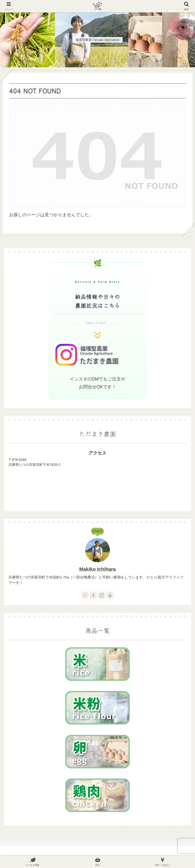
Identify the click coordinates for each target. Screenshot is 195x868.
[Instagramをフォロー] (102, 595)
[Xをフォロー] (85, 595)
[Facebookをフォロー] (93, 595)
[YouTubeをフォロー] (110, 595)
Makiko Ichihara (97, 569)
